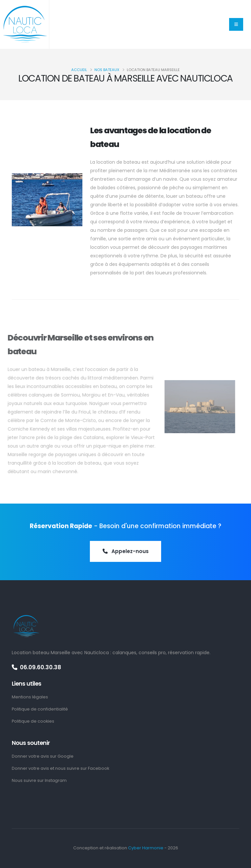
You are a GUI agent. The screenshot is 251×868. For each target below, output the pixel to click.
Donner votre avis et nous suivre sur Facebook (60, 768)
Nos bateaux (107, 70)
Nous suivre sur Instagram (39, 780)
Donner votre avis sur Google (43, 756)
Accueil (79, 70)
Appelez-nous (126, 552)
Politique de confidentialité (40, 709)
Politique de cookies (33, 721)
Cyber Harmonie (146, 848)
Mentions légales (30, 697)
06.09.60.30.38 (36, 667)
